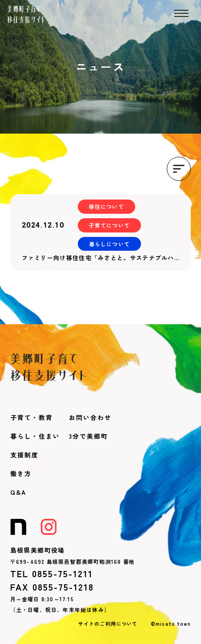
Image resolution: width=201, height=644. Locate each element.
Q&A (18, 492)
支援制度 (24, 455)
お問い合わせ (90, 417)
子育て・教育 (32, 417)
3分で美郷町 (88, 436)
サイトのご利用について (108, 624)
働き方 (21, 473)
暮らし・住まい (35, 436)
